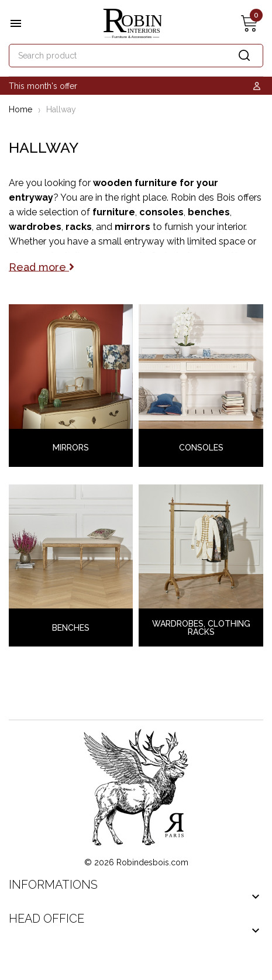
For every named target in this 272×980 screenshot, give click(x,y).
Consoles (201, 448)
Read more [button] (42, 267)
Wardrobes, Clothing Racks (201, 628)
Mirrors (71, 448)
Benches (71, 628)
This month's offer (43, 86)
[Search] (136, 56)
